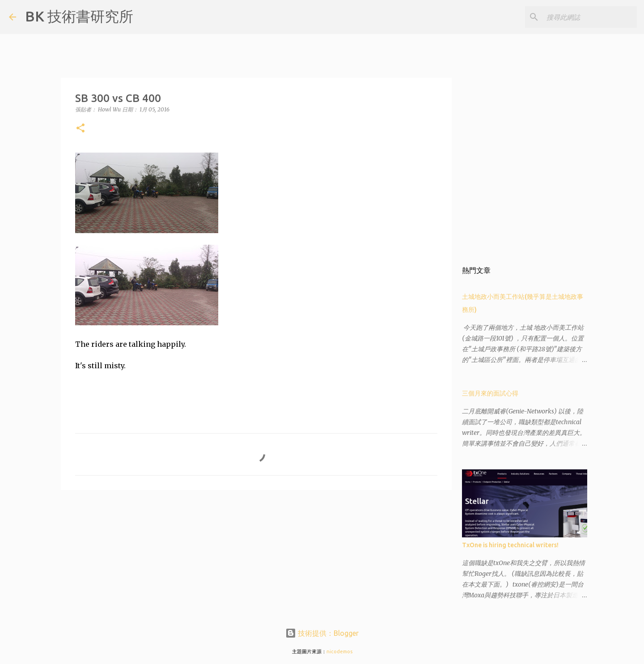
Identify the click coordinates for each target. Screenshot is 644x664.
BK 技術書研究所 (79, 16)
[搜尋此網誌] (590, 17)
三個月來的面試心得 (490, 393)
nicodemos (339, 651)
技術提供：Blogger (322, 633)
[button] (80, 129)
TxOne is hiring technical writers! (510, 545)
